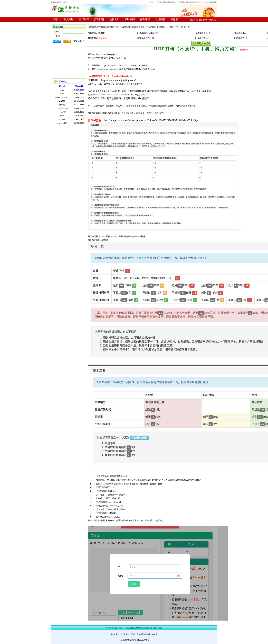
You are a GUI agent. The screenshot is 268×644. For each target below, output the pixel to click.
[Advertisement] (69, 61)
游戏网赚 (84, 19)
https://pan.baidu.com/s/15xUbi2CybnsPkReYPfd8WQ (115, 95)
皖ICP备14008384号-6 (139, 640)
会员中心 (194, 20)
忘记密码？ (79, 41)
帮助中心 (63, 2)
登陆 (207, 2)
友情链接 (138, 628)
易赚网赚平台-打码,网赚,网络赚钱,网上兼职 (125, 27)
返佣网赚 (160, 19)
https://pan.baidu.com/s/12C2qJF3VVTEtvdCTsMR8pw (120, 69)
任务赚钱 (145, 19)
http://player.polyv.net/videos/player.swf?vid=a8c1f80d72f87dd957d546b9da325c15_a (151, 120)
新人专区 (69, 19)
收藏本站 (55, 2)
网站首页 (110, 628)
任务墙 (174, 19)
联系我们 (129, 628)
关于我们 (119, 628)
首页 (56, 19)
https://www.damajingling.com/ (109, 54)
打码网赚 (99, 19)
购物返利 (114, 19)
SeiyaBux (136, 634)
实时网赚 (130, 19)
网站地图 (148, 628)
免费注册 (213, 2)
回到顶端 (158, 628)
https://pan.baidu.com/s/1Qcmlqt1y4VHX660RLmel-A (124, 65)
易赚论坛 (212, 20)
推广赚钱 (203, 20)
